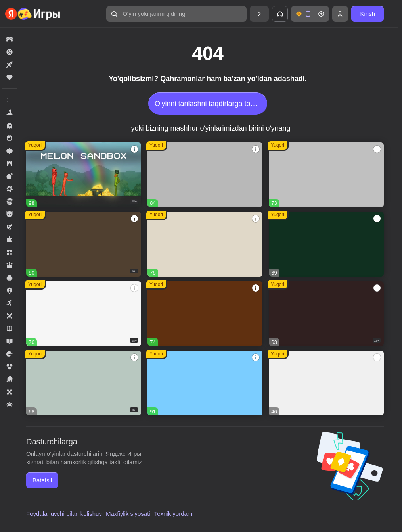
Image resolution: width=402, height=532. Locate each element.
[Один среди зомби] (326, 314)
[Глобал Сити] (205, 314)
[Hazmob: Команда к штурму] (84, 244)
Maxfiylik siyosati (128, 514)
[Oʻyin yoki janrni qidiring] (176, 14)
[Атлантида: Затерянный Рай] (205, 244)
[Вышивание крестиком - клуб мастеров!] (205, 175)
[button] (176, 14)
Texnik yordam (173, 514)
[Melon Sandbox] (84, 175)
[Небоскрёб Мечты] (326, 383)
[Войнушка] (326, 175)
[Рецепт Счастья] (205, 383)
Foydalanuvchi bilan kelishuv (64, 514)
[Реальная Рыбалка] (326, 244)
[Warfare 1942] (84, 314)
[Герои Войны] (84, 383)
